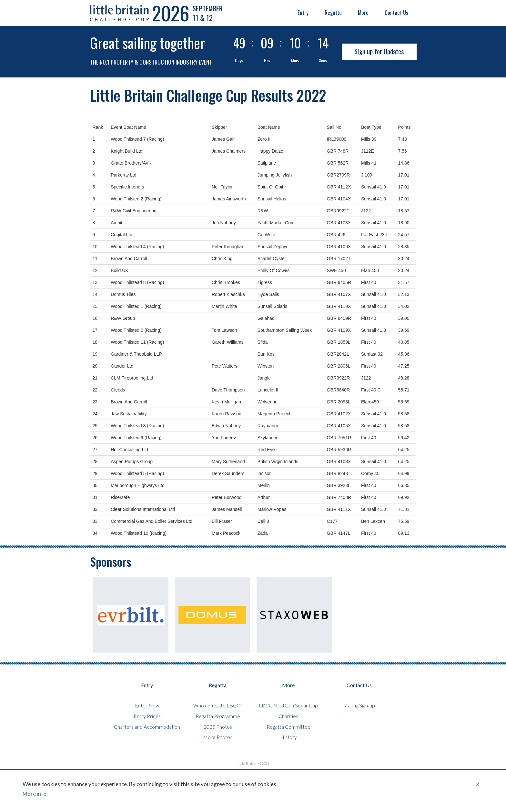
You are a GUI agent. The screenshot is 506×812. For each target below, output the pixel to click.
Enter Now (147, 705)
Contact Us (396, 12)
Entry (303, 12)
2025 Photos (218, 727)
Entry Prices (147, 716)
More (363, 12)
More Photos (218, 737)
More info (35, 794)
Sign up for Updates (379, 51)
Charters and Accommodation (147, 727)
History (288, 737)
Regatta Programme (218, 716)
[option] (131, 615)
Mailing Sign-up (359, 705)
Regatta (333, 12)
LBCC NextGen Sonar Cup (288, 705)
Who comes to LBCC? (218, 705)
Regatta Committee (288, 727)
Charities (288, 716)
